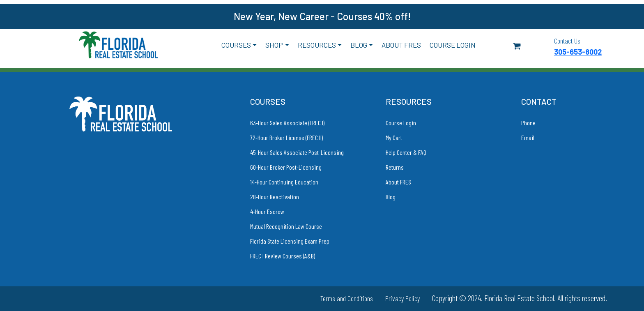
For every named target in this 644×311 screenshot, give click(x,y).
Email (528, 137)
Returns (395, 167)
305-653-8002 (578, 52)
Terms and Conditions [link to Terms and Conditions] (347, 298)
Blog (359, 45)
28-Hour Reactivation (275, 197)
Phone (528, 123)
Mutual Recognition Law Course (286, 226)
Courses (236, 45)
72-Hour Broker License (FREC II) (286, 137)
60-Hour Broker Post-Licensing (286, 167)
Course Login (453, 45)
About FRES (401, 45)
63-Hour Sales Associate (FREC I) (287, 123)
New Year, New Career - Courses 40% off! (322, 16)
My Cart (394, 137)
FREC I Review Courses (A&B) (283, 256)
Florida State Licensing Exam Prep (290, 241)
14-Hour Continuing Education (284, 182)
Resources (317, 45)
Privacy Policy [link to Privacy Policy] (402, 298)
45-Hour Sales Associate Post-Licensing (297, 152)
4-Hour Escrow (267, 211)
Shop (274, 45)
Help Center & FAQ (406, 152)
